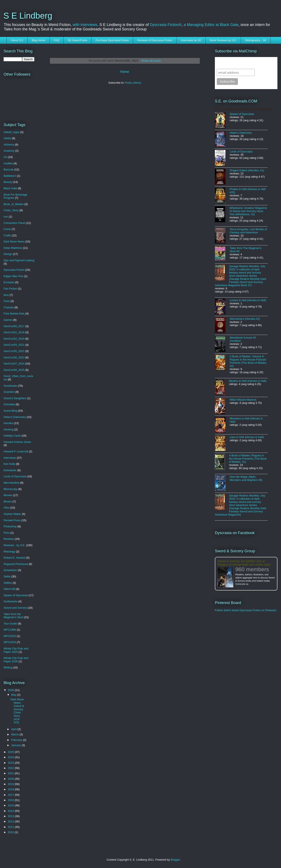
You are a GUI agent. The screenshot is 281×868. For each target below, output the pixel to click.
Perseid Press (12, 520)
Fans (7, 301)
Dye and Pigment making (19, 260)
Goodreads (10, 386)
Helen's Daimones (15, 417)
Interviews (10, 458)
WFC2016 (10, 642)
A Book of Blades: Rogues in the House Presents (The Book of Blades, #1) (248, 459)
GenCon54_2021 (14, 345)
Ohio (6, 508)
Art (5, 157)
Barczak (9, 169)
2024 (11, 757)
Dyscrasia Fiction (14, 270)
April (14, 729)
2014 (11, 811)
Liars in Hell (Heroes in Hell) (247, 437)
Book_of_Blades (14, 204)
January (16, 745)
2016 (11, 800)
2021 (11, 773)
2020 (11, 779)
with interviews (85, 25)
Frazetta (9, 307)
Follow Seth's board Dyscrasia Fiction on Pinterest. (246, 610)
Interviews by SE (191, 40)
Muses (8, 501)
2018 (11, 789)
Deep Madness (13, 248)
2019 (11, 784)
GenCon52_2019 (14, 339)
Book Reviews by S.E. (223, 40)
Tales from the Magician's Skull (13, 616)
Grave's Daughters (15, 398)
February (17, 740)
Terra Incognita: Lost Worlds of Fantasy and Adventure (248, 231)
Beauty (8, 182)
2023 (11, 763)
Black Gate (10, 188)
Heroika (8, 423)
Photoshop (10, 526)
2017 (11, 795)
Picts (7, 533)
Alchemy (9, 145)
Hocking (9, 429)
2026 (11, 690)
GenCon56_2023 (14, 357)
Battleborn (10, 176)
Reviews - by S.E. (14, 545)
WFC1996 (10, 630)
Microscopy (11, 489)
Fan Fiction (10, 289)
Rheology (9, 552)
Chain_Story (11, 210)
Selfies (8, 583)
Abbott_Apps (11, 132)
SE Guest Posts (77, 40)
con (6, 217)
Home (125, 72)
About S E (17, 40)
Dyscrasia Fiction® (166, 25)
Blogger (175, 860)
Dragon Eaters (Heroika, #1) (247, 170)
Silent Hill (9, 589)
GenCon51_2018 (14, 332)
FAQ (56, 40)
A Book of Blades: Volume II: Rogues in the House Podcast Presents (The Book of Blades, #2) (248, 361)
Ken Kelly (9, 464)
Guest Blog (10, 411)
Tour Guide (10, 624)
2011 (11, 827)
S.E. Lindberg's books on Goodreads (244, 109)
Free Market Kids (14, 314)
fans (6, 295)
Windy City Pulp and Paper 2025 (16, 650)
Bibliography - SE (256, 40)
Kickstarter (10, 470)
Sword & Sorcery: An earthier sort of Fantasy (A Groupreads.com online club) (244, 563)
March (15, 734)
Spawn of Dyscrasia (16, 595)
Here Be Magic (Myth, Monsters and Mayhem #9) (246, 478)
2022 (11, 768)
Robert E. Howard (14, 558)
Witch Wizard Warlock (243, 400)
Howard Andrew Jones (17, 442)
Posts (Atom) (133, 83)
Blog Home (38, 40)
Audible (8, 163)
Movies (8, 495)
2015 (11, 805)
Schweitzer (10, 570)
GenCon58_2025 (14, 370)
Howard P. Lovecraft (16, 451)
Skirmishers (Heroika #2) (245, 319)
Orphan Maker (12, 514)
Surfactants (11, 601)
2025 (11, 752)
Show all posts (151, 61)
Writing (8, 667)
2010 (11, 832)
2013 (11, 816)
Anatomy (9, 151)
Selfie (7, 576)
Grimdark (9, 404)
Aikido (7, 138)
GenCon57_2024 (14, 364)
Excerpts (9, 282)
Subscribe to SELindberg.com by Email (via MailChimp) (243, 63)
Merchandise (11, 483)
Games (8, 320)
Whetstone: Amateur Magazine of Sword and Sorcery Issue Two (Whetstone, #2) (248, 211)
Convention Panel (14, 223)
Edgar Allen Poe (13, 276)
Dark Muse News (14, 241)
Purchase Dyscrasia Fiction (112, 40)
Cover (7, 229)
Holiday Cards (12, 436)
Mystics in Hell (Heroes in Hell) (248, 381)
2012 (11, 821)
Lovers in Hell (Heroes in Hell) (248, 300)
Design (8, 254)
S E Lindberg (28, 16)
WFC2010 (10, 636)
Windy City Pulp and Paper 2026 (16, 660)
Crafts (7, 235)
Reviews (9, 539)
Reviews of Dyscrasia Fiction (155, 40)
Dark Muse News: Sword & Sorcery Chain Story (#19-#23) (17, 711)
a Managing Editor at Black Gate (211, 25)
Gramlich (9, 392)
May (14, 695)
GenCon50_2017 (14, 326)
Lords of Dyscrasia (15, 476)
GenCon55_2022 (14, 351)
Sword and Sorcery (15, 608)
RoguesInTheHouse (16, 564)
